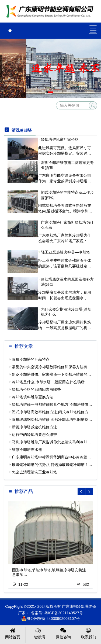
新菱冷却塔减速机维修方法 (34, 427)
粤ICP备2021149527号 (64, 613)
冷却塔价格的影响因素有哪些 (36, 389)
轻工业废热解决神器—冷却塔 (65, 252)
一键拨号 (38, 633)
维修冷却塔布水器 (27, 450)
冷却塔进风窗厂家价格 (60, 139)
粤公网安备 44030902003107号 (50, 619)
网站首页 (13, 633)
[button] (43, 92)
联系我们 (88, 633)
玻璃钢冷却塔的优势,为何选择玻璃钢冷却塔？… (52, 465)
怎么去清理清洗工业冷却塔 (34, 472)
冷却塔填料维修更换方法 (33, 397)
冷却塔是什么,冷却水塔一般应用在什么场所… (50, 382)
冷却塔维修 (51, 13)
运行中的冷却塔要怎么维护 (34, 435)
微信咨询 (63, 633)
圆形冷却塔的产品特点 (31, 359)
